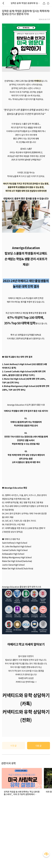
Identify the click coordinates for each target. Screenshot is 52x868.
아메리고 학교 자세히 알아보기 (26, 644)
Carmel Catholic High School (15, 550)
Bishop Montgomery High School (17, 557)
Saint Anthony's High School (15, 543)
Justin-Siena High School (13, 565)
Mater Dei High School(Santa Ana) (17, 561)
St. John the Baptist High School (17, 546)
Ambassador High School (13, 554)
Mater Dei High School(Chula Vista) (18, 568)
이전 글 (13, 746)
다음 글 (39, 746)
